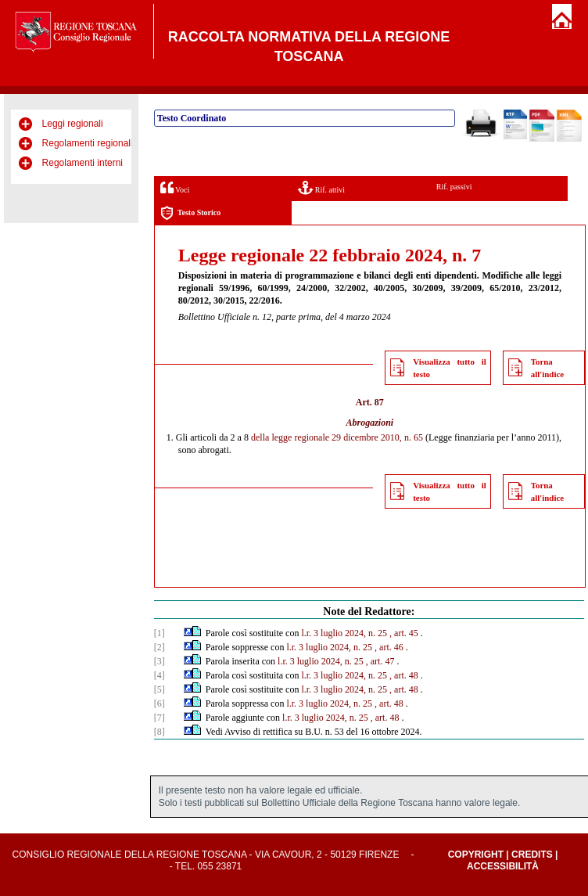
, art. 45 (404, 633)
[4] (160, 675)
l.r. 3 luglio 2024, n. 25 (344, 633)
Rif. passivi (454, 187)
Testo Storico (190, 213)
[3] (160, 661)
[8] (160, 732)
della (260, 437)
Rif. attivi (321, 187)
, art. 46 (389, 647)
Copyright (476, 855)
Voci (175, 187)
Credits (532, 855)
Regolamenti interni (82, 163)
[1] (160, 633)
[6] (160, 703)
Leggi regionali (73, 124)
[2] (160, 647)
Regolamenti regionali (88, 143)
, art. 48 (404, 675)
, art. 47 (380, 661)
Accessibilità (503, 866)
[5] (160, 689)
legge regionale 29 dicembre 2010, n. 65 (347, 437)
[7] (160, 718)
